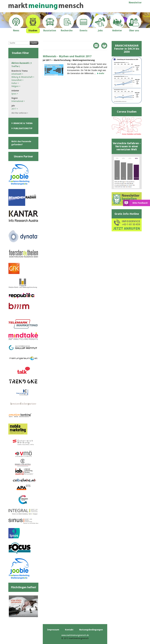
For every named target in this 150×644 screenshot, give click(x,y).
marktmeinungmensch (46, 6)
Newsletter (135, 3)
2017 (15, 109)
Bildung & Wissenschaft (23, 77)
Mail (96, 46)
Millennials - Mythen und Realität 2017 (67, 56)
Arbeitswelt (17, 74)
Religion (16, 86)
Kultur (15, 83)
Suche (34, 43)
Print (104, 46)
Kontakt (69, 630)
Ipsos (15, 94)
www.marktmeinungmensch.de (75, 635)
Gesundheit (17, 80)
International (18, 101)
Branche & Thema (23, 123)
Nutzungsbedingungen (91, 630)
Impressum (53, 630)
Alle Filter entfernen (20, 113)
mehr (102, 73)
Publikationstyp (23, 128)
